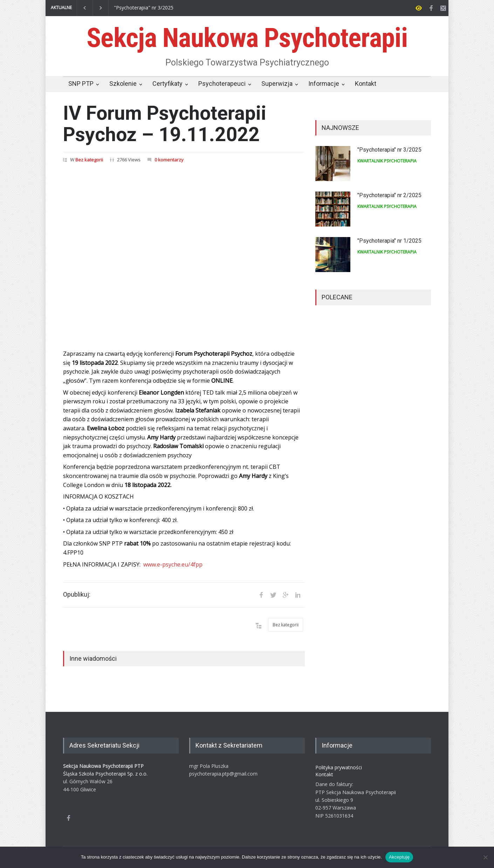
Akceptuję (399, 857)
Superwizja (277, 84)
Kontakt (366, 84)
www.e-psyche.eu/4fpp (173, 564)
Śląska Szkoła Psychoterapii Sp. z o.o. (105, 774)
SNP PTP (81, 84)
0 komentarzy (169, 160)
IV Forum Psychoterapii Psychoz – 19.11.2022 (165, 124)
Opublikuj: (77, 595)
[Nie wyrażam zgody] (485, 857)
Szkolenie (123, 84)
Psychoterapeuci (222, 84)
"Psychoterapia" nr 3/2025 (144, 8)
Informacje (324, 84)
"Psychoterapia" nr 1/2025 (389, 241)
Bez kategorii (89, 160)
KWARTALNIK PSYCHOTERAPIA (387, 161)
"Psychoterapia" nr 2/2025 (389, 195)
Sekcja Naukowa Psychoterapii (247, 38)
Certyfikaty (167, 84)
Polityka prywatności (339, 767)
